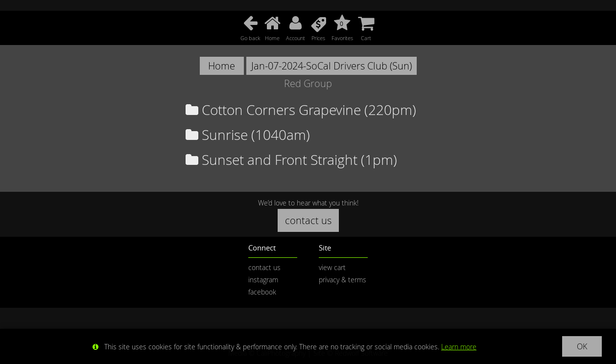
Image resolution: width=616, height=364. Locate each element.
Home (222, 66)
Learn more (459, 347)
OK (582, 346)
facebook (262, 292)
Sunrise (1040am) (248, 135)
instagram (263, 280)
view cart (332, 267)
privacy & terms (343, 280)
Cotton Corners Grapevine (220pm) (301, 110)
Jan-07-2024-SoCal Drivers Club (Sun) (332, 66)
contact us (308, 220)
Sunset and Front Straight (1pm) (291, 160)
